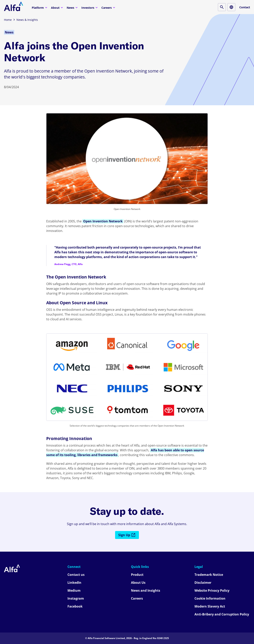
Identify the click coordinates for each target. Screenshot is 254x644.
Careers (109, 7)
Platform (40, 7)
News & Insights (27, 20)
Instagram (76, 598)
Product (137, 575)
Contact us (76, 575)
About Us (138, 583)
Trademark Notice (209, 575)
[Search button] (222, 7)
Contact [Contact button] (245, 7)
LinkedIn (74, 583)
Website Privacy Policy (212, 590)
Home (8, 20)
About (57, 7)
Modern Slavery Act (210, 606)
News (73, 7)
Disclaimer (203, 583)
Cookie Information (210, 598)
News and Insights (146, 590)
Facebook (75, 606)
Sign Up (127, 535)
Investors (90, 7)
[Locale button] (231, 7)
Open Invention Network (103, 221)
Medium (74, 590)
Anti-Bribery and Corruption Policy (222, 614)
